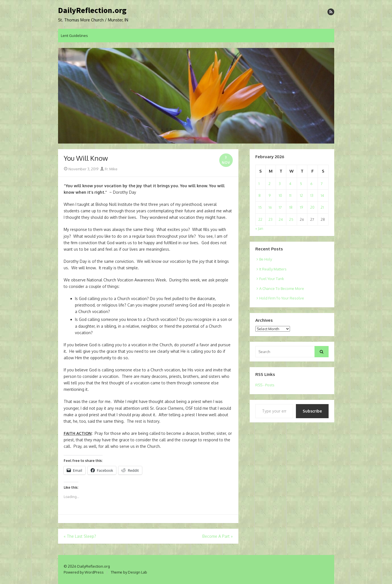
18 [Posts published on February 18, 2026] (291, 207)
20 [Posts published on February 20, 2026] (312, 207)
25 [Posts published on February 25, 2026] (291, 219)
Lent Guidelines (74, 36)
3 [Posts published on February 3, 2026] (280, 184)
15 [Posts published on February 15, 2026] (260, 207)
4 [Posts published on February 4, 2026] (290, 184)
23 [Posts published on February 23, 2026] (271, 219)
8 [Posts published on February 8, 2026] (260, 195)
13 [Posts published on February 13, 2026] (312, 195)
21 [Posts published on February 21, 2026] (322, 207)
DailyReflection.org (92, 10)
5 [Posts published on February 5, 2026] (301, 184)
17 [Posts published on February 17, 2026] (280, 207)
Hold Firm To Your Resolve (282, 298)
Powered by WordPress (84, 572)
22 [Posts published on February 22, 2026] (260, 219)
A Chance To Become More (282, 288)
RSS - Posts (265, 385)
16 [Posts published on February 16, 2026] (270, 207)
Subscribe (312, 411)
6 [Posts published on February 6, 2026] (311, 184)
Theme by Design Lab (129, 572)
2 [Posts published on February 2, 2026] (270, 184)
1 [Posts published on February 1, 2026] (259, 184)
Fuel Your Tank (272, 279)
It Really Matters (273, 269)
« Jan (259, 228)
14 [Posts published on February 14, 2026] (322, 195)
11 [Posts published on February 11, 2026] (290, 195)
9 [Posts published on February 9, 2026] (270, 195)
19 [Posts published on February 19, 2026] (301, 207)
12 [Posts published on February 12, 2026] (301, 195)
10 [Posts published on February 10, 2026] (280, 195)
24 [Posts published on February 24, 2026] (281, 219)
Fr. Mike (109, 169)
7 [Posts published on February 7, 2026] (322, 184)
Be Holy (266, 259)
